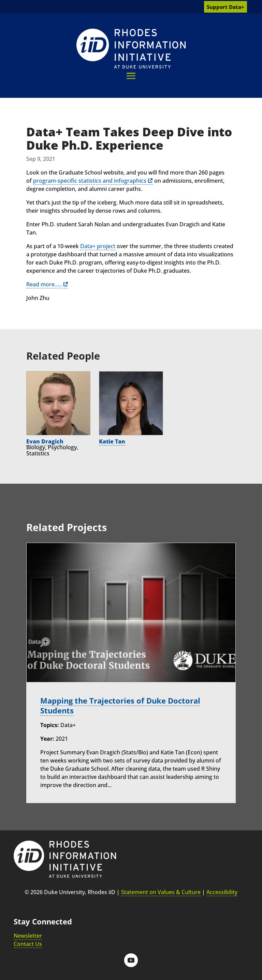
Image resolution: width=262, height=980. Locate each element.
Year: (47, 739)
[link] (131, 49)
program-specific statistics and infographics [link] (90, 181)
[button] (131, 76)
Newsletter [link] (28, 936)
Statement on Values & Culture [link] (161, 892)
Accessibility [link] (222, 892)
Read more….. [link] (44, 284)
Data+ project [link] (98, 246)
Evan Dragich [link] (45, 441)
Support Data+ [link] (225, 7)
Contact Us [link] (28, 944)
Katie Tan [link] (112, 441)
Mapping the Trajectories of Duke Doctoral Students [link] (120, 706)
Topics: (50, 725)
